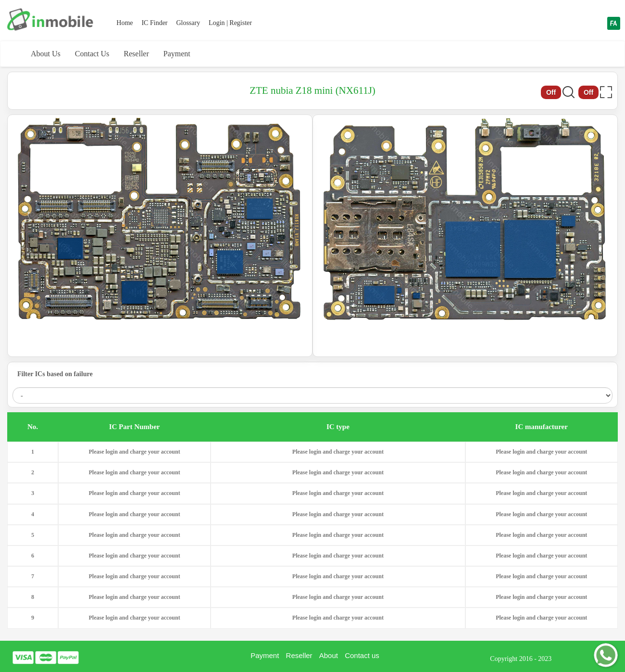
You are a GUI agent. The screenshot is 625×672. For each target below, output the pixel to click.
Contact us (362, 655)
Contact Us (92, 54)
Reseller (136, 54)
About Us (46, 54)
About (329, 655)
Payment (177, 54)
